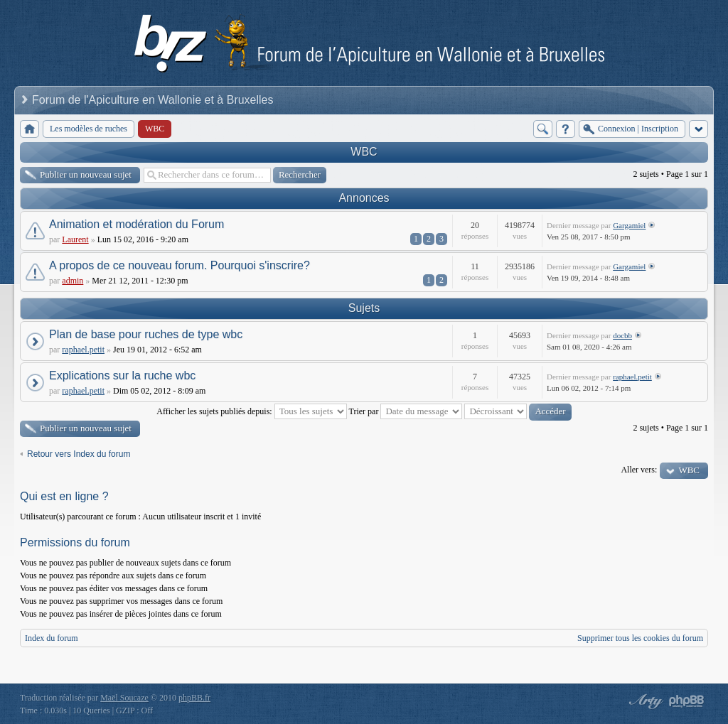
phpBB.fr (194, 698)
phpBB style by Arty (644, 701)
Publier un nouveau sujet (86, 174)
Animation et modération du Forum (136, 224)
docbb (622, 335)
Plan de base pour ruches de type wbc (146, 334)
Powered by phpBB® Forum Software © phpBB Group (687, 701)
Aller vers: (639, 470)
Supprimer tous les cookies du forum (640, 638)
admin (73, 281)
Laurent (75, 239)
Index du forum (52, 638)
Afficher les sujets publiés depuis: (251, 411)
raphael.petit (83, 350)
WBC (364, 152)
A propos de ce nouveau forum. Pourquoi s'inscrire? (180, 265)
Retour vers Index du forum (79, 454)
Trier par (406, 411)
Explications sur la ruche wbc (122, 375)
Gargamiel (629, 225)
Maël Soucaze (124, 698)
